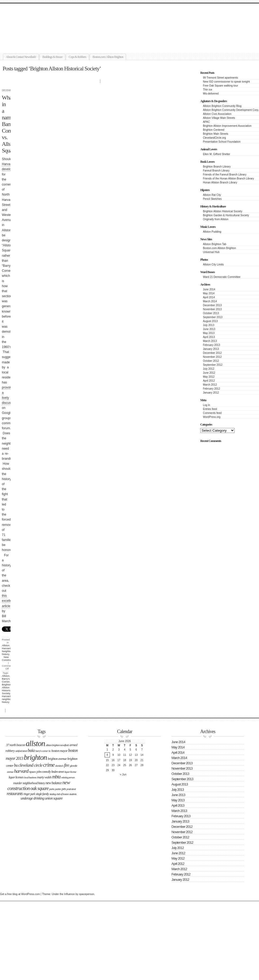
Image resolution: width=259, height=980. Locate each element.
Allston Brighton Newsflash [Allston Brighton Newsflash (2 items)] (57, 745)
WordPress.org (212, 417)
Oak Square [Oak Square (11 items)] (39, 788)
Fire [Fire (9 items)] (66, 765)
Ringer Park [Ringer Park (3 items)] (29, 794)
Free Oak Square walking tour (221, 86)
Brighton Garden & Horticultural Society (226, 215)
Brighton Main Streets (216, 134)
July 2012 (209, 369)
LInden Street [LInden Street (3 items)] (57, 772)
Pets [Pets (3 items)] (64, 789)
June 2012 (209, 373)
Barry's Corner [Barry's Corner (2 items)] (42, 751)
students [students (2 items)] (73, 794)
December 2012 (212, 353)
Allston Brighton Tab (215, 244)
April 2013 (209, 337)
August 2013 (210, 321)
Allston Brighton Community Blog (222, 106)
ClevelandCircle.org (214, 138)
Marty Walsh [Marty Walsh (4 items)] (44, 777)
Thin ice (208, 90)
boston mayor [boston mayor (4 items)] (59, 751)
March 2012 (210, 385)
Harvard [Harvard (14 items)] (21, 771)
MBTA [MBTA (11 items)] (56, 777)
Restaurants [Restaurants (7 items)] (15, 794)
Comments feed (212, 413)
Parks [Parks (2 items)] (52, 789)
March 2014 (210, 301)
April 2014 (209, 297)
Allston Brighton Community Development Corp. (231, 110)
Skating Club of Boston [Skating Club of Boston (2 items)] (59, 794)
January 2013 (211, 349)
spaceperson (87, 894)
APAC (207, 122)
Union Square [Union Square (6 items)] (54, 798)
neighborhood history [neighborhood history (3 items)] (34, 783)
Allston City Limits (213, 265)
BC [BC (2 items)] (50, 751)
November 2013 (212, 309)
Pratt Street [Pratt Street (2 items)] (71, 789)
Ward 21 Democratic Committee (222, 277)
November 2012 (212, 357)
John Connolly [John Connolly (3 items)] (43, 772)
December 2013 (212, 305)
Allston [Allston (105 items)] (35, 743)
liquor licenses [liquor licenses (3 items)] (16, 777)
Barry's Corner (6, 680)
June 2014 (209, 289)
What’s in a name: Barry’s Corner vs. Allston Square (9, 124)
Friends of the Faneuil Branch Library (225, 175)
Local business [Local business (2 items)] (30, 777)
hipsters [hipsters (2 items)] (33, 772)
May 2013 (209, 333)
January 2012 (211, 393)
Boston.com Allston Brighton (219, 248)
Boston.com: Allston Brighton (108, 57)
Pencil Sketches (212, 199)
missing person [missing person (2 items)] (68, 777)
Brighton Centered (214, 130)
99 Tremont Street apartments (221, 78)
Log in (207, 405)
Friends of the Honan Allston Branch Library (228, 179)
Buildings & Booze (52, 57)
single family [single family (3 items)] (42, 794)
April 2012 (209, 381)
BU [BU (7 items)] (16, 765)
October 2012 (211, 361)
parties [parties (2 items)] (58, 789)
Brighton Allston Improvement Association (227, 126)
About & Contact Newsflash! (21, 57)
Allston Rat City (212, 195)
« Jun (123, 774)
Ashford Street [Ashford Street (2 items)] (21, 751)
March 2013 (210, 341)
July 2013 (209, 325)
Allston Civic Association (217, 114)
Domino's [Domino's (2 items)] (59, 766)
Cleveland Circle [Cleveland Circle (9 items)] (30, 765)
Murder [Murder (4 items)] (18, 783)
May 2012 (209, 377)
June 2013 (209, 329)
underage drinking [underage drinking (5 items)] (32, 798)
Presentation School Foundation (222, 142)
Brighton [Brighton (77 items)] (35, 757)
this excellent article (8, 601)
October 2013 (211, 313)
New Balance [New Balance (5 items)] (54, 783)
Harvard (6, 648)
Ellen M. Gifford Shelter (217, 154)
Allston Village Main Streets (219, 118)
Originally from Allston (216, 219)
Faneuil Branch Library (216, 171)
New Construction (9, 658)
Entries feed (210, 409)
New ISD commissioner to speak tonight (226, 82)
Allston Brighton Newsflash (61, 20)
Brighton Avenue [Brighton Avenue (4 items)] (57, 759)
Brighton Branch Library (217, 167)
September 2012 (213, 365)
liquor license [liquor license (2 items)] (70, 772)
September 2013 (213, 317)
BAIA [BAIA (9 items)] (31, 750)
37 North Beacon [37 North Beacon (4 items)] (15, 745)
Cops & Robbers (77, 57)
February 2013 (212, 345)
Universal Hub (211, 252)
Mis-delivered (211, 94)
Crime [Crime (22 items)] (49, 765)
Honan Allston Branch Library (220, 182)
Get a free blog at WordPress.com (20, 894)
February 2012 (212, 389)
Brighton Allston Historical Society (223, 211)
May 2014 (209, 293)
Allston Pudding (212, 232)
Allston (6, 645)
